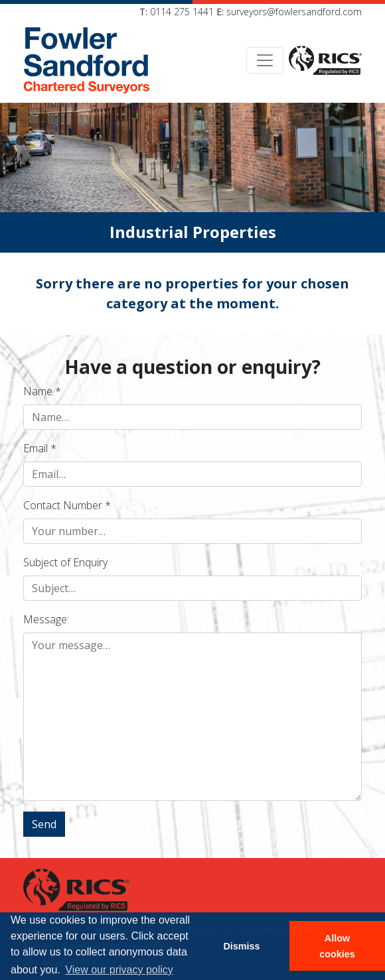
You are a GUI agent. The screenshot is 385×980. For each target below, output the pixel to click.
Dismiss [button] (241, 946)
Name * (42, 391)
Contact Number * (67, 505)
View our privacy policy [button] (119, 970)
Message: (46, 619)
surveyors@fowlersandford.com (294, 12)
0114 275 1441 (182, 12)
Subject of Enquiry (65, 562)
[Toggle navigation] (265, 60)
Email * (40, 448)
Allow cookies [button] (337, 946)
